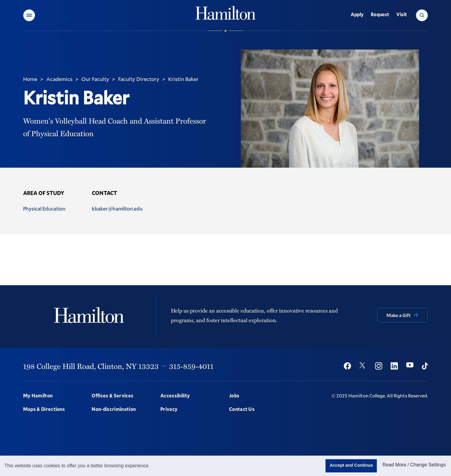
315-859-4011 (191, 366)
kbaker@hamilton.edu (117, 209)
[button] (29, 15)
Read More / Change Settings (414, 465)
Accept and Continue (351, 465)
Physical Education (44, 209)
